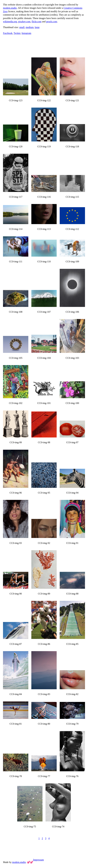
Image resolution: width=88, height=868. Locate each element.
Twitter (17, 33)
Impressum (38, 860)
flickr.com (37, 22)
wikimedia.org (10, 22)
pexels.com (52, 22)
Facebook (8, 33)
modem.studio (10, 8)
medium (30, 27)
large (37, 27)
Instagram (26, 33)
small (22, 27)
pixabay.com (24, 22)
